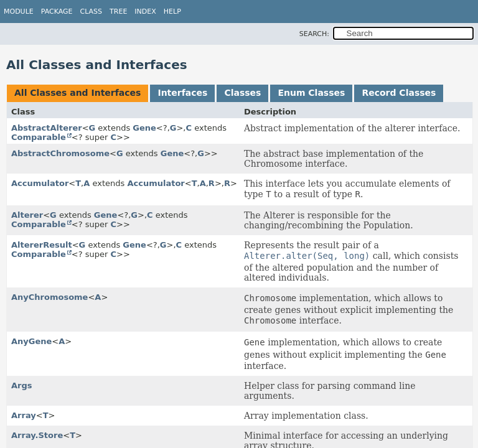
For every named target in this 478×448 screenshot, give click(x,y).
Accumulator (40, 183)
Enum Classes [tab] (311, 93)
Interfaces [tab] (182, 93)
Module (19, 12)
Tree (118, 12)
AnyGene (31, 341)
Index (145, 12)
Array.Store (37, 435)
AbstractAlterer (47, 128)
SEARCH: (314, 34)
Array (24, 415)
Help (172, 12)
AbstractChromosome (60, 153)
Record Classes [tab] (399, 93)
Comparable (39, 137)
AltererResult (42, 245)
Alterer (27, 215)
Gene (144, 128)
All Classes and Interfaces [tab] (77, 93)
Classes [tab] (242, 93)
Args (22, 385)
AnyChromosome (49, 297)
